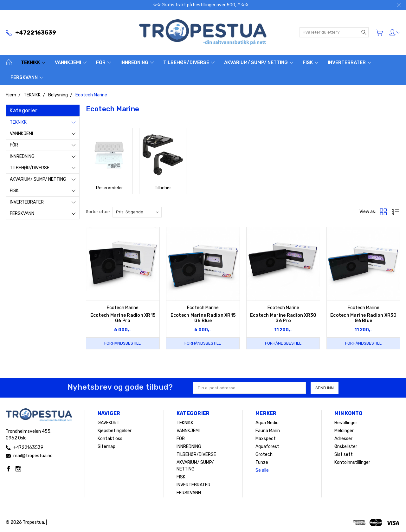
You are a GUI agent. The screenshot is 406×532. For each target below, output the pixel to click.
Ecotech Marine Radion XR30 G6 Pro (283, 318)
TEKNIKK (33, 62)
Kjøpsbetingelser (115, 431)
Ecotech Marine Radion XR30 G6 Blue (364, 318)
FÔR (103, 62)
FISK (310, 62)
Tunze (262, 462)
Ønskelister (346, 447)
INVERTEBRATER (349, 62)
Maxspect (266, 439)
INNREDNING (137, 62)
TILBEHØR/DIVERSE (189, 62)
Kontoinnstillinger (352, 462)
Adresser (343, 439)
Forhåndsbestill (122, 343)
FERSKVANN (27, 77)
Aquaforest (267, 447)
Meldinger (344, 431)
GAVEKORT (109, 423)
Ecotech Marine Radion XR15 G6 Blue (203, 318)
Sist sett (344, 454)
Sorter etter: (98, 212)
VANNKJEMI (71, 62)
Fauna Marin (268, 431)
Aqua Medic (267, 423)
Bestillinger (346, 423)
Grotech (264, 454)
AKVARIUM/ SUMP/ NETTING (259, 62)
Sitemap (106, 447)
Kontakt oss (110, 439)
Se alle (262, 470)
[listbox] (137, 212)
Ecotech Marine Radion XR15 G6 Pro (123, 318)
